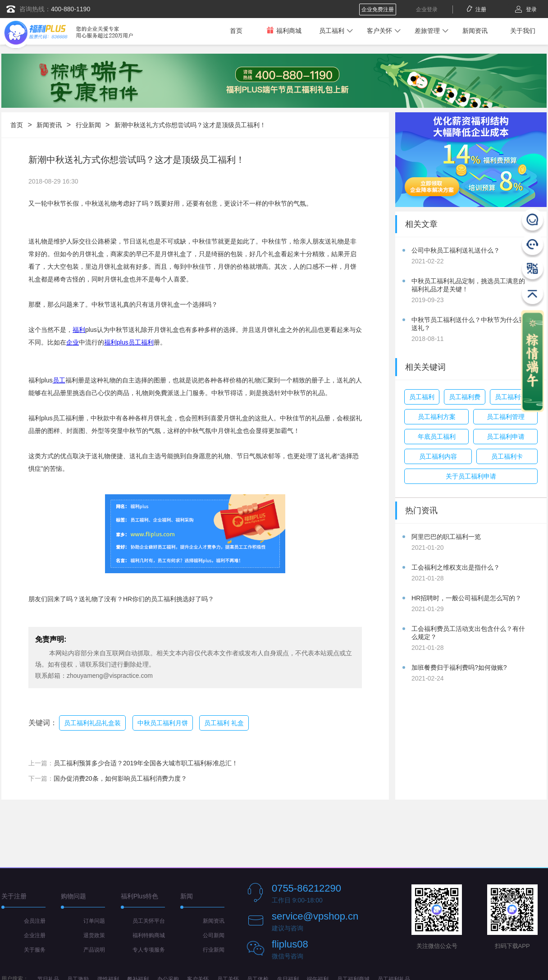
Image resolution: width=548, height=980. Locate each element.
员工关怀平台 (149, 921)
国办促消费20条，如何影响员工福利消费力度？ (120, 778)
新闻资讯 (475, 31)
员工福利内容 (438, 456)
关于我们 (523, 31)
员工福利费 (465, 397)
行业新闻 (88, 125)
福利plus (116, 342)
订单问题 (94, 921)
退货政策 (94, 935)
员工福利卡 (507, 456)
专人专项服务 (149, 950)
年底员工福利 (437, 437)
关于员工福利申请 (471, 476)
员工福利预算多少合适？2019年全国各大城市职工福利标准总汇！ (146, 763)
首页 (236, 31)
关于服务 (35, 950)
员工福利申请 (506, 437)
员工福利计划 (514, 397)
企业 (73, 342)
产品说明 (94, 950)
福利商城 (284, 30)
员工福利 (332, 31)
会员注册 (35, 921)
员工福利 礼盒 (224, 723)
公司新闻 (214, 935)
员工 (59, 380)
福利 (79, 330)
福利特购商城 (149, 935)
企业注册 (35, 935)
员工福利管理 (506, 417)
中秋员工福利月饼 (163, 723)
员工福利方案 (437, 417)
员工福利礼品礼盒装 (92, 723)
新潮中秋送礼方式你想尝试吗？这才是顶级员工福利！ (190, 125)
